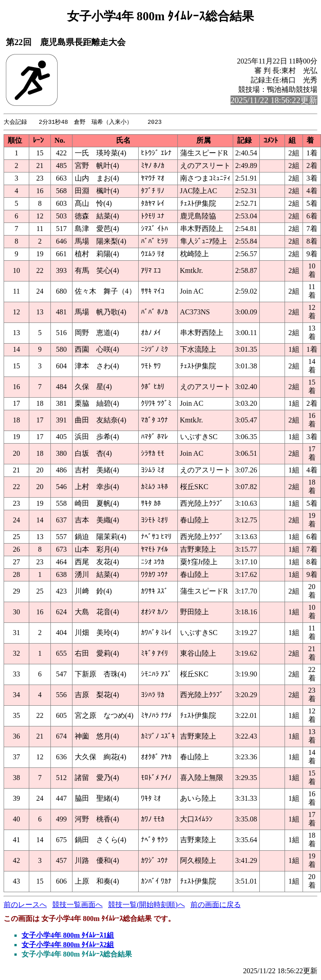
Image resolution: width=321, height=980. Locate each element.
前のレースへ (25, 905)
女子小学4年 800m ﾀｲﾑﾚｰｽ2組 (68, 945)
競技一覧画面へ (77, 905)
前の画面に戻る (216, 905)
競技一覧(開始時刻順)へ (147, 905)
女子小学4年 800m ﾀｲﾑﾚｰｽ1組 (68, 936)
